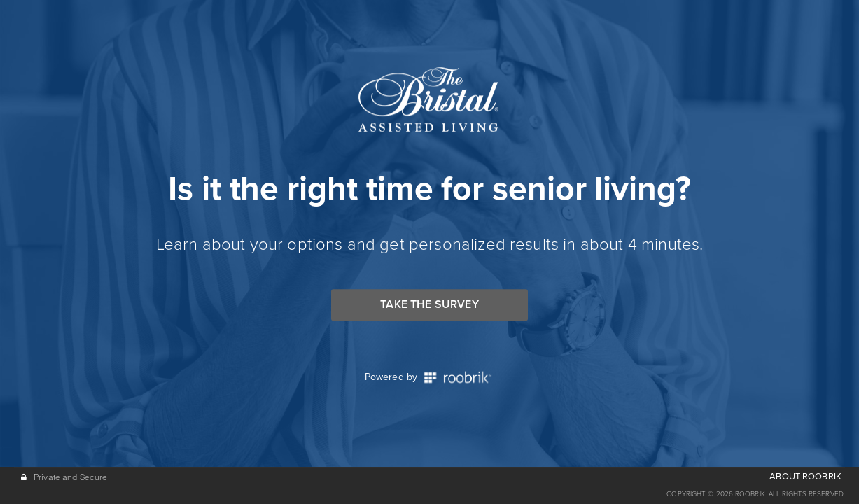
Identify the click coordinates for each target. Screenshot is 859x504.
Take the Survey (429, 304)
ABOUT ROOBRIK (805, 477)
